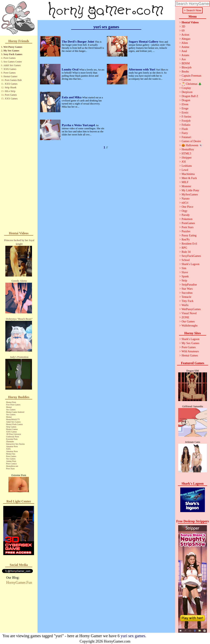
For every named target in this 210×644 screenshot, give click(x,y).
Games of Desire (191, 141)
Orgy (184, 211)
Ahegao (186, 39)
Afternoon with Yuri (142, 69)
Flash (185, 129)
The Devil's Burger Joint (78, 42)
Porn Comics (11, 464)
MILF (185, 182)
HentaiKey (188, 149)
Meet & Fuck (189, 178)
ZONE (185, 317)
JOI (184, 162)
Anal (184, 51)
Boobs (185, 72)
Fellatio (186, 125)
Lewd (185, 170)
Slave (185, 272)
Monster (186, 186)
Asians (185, 55)
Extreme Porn (12, 439)
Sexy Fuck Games (13, 54)
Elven (185, 104)
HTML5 (186, 154)
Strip (184, 281)
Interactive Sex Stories (15, 444)
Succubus (187, 293)
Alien (185, 43)
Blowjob (186, 67)
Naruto (185, 199)
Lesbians (187, 166)
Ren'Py (186, 240)
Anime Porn (11, 461)
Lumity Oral (70, 69)
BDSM (186, 63)
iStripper (187, 158)
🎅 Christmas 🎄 (192, 84)
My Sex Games (11, 51)
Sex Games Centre (13, 62)
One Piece (187, 207)
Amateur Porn (12, 446)
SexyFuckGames (191, 256)
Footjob (186, 121)
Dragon (186, 100)
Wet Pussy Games (13, 47)
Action (185, 35)
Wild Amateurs (190, 351)
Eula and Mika (72, 97)
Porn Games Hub (13, 80)
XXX (8, 449)
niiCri (185, 203)
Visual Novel (189, 313)
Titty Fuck (187, 301)
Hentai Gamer (10, 76)
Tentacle (186, 297)
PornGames (188, 223)
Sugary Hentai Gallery (144, 42)
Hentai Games (12, 429)
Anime (185, 47)
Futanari (186, 137)
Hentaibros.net (12, 466)
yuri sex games (133, 636)
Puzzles (186, 231)
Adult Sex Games (12, 65)
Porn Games (10, 58)
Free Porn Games (13, 405)
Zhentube (10, 442)
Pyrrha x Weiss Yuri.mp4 (79, 125)
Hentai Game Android (15, 412)
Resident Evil (189, 244)
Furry (185, 133)
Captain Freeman (191, 76)
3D (183, 27)
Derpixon (187, 92)
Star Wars (187, 289)
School (185, 260)
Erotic (185, 113)
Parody (186, 215)
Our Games (188, 321)
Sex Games (11, 410)
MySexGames (190, 194)
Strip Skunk (11, 87)
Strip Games (11, 427)
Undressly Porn (13, 437)
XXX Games (10, 69)
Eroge (185, 108)
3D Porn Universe (14, 434)
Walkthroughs (189, 326)
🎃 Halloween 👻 (192, 145)
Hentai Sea (11, 454)
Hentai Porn (11, 402)
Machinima (188, 174)
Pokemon (187, 219)
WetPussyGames (191, 309)
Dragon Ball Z (190, 96)
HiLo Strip (10, 91)
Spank (185, 276)
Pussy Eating (189, 235)
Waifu (185, 305)
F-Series (186, 117)
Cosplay (186, 88)
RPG (184, 248)
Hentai (9, 407)
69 (183, 31)
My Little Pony (190, 190)
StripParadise (189, 285)
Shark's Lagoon (190, 264)
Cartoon (186, 80)
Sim (184, 268)
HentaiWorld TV (13, 419)
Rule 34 (186, 252)
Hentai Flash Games (14, 424)
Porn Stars (10, 469)
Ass (184, 59)
